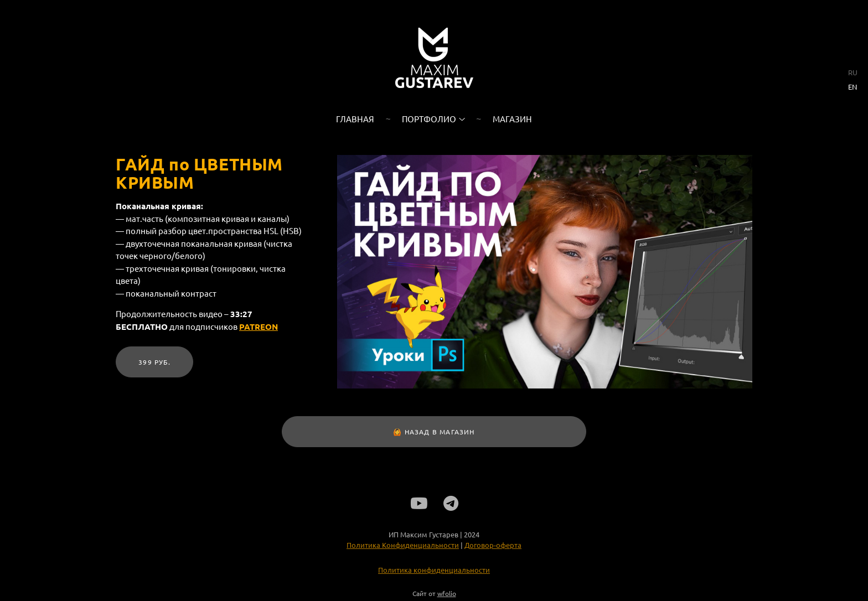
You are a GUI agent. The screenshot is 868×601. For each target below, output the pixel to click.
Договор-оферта (493, 548)
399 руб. (154, 362)
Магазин (512, 119)
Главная (355, 119)
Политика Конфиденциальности (403, 548)
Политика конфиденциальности (434, 573)
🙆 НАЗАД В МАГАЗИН (434, 432)
